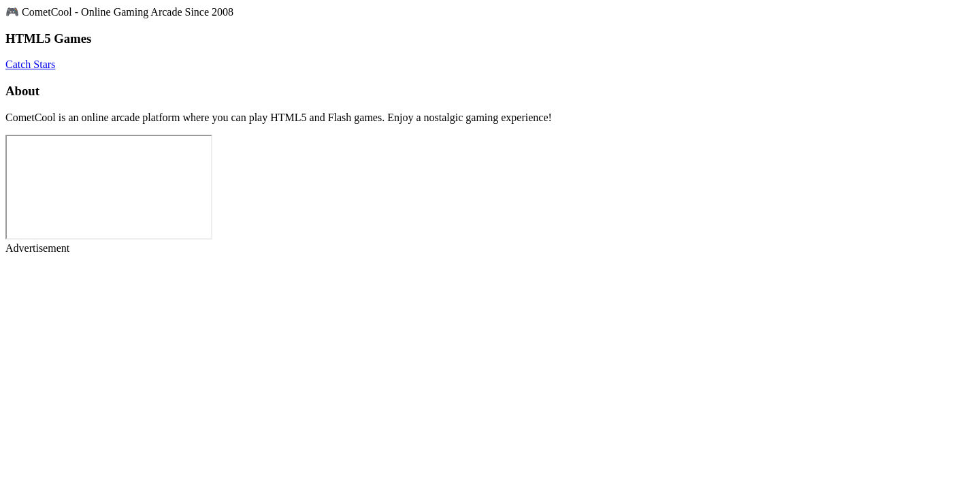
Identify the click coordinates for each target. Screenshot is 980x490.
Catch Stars (30, 64)
